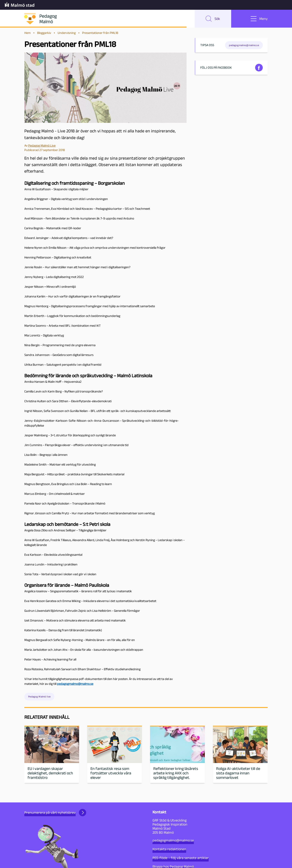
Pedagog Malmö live (39, 697)
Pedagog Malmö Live (42, 145)
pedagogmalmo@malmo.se (173, 840)
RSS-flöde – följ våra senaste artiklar (181, 858)
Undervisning (67, 33)
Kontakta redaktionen (169, 849)
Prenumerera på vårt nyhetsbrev (55, 813)
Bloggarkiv (44, 33)
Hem (27, 33)
